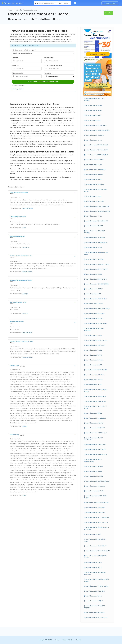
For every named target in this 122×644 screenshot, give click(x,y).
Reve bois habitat (28, 208)
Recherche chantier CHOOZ (94, 471)
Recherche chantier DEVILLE (94, 350)
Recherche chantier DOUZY (94, 216)
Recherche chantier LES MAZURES (96, 396)
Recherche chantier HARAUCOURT (96, 445)
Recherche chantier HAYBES (94, 196)
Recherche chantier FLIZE (93, 294)
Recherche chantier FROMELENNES (96, 323)
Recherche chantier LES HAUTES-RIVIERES (95, 232)
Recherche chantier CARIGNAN (95, 160)
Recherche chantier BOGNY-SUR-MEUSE (98, 130)
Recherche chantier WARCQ (94, 274)
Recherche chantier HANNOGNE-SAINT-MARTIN (97, 580)
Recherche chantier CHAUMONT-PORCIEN (95, 607)
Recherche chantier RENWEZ (94, 226)
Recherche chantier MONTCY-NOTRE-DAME (96, 253)
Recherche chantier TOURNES (94, 335)
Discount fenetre (28, 357)
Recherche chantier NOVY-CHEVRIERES (97, 503)
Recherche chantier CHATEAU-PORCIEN (97, 264)
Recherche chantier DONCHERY (95, 184)
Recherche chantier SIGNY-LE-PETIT (96, 279)
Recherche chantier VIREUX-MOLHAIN (97, 221)
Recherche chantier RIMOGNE (95, 259)
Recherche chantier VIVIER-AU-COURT (97, 150)
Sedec (24, 495)
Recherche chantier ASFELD (94, 385)
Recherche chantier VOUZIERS (95, 135)
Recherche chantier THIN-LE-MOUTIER (97, 522)
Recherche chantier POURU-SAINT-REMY (98, 309)
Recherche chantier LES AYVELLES (96, 401)
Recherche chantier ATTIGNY (94, 304)
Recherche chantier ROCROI (94, 180)
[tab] (43, 193)
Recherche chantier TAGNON (94, 380)
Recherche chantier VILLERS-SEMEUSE (97, 155)
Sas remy (25, 313)
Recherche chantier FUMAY (94, 140)
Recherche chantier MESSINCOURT (96, 546)
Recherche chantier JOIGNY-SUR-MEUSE (98, 481)
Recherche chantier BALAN (94, 247)
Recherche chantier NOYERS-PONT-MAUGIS (96, 497)
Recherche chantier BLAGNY (94, 289)
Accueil (10, 10)
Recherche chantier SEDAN (94, 105)
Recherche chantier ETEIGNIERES (95, 591)
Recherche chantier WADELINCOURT (97, 618)
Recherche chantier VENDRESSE (95, 613)
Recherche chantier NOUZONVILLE (96, 125)
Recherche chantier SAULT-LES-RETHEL (97, 206)
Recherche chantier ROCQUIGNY (95, 428)
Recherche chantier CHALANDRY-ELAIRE (98, 551)
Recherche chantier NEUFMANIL (95, 314)
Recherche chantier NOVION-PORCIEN (97, 586)
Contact (78, 640)
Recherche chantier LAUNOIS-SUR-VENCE (95, 540)
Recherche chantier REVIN (93, 115)
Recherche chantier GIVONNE (94, 360)
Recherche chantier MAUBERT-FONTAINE (94, 329)
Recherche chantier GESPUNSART (96, 345)
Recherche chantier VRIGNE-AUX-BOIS (97, 145)
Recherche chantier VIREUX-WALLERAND (98, 211)
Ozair (24, 228)
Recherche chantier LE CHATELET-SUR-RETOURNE (97, 528)
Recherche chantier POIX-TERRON (96, 450)
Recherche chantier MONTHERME (96, 170)
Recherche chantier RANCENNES (95, 486)
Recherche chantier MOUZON (94, 175)
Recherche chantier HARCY (94, 563)
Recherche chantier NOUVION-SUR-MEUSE (96, 190)
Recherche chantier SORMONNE (95, 508)
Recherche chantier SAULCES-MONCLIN (97, 517)
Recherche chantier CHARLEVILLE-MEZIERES (95, 100)
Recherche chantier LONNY (94, 596)
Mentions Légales (68, 640)
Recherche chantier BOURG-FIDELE (96, 433)
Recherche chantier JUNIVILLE (94, 319)
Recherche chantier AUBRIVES (95, 423)
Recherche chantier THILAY (94, 355)
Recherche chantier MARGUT (94, 466)
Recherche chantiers (13, 3)
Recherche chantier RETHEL (94, 110)
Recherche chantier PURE (93, 534)
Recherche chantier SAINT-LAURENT (96, 299)
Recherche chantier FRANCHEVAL (96, 513)
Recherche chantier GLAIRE (94, 413)
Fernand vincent (27, 272)
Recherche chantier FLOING (94, 165)
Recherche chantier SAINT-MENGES (96, 370)
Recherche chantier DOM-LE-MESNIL (97, 340)
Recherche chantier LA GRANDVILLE (96, 454)
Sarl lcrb (25, 426)
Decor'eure (26, 247)
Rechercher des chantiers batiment (26, 10)
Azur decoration (27, 333)
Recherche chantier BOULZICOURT (96, 418)
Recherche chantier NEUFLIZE (94, 491)
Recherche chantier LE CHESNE (95, 375)
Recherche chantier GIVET (93, 120)
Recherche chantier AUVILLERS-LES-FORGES (96, 391)
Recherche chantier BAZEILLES (95, 201)
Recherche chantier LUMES (94, 365)
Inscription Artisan (110, 3)
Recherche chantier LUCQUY (94, 601)
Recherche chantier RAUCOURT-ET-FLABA (96, 407)
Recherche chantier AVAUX (94, 568)
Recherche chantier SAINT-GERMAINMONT (93, 460)
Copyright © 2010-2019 (45, 640)
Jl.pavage (25, 294)
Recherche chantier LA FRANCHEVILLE (97, 243)
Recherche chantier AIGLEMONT (95, 238)
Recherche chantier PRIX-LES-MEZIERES (97, 284)
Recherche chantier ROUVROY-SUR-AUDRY (96, 557)
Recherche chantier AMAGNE (94, 476)
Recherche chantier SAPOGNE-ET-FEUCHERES (95, 573)
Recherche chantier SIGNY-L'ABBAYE (96, 269)
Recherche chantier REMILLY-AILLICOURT (94, 439)
